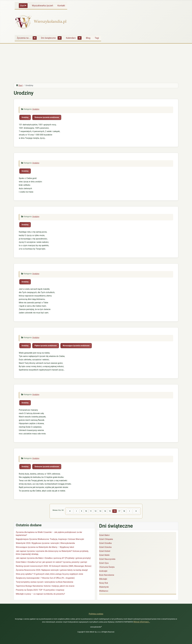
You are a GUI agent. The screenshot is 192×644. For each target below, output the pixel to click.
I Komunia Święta (107, 568)
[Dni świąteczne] (60, 38)
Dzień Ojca (104, 564)
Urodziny (36, 109)
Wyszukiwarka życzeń (43, 6)
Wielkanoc (104, 592)
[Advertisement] (96, 62)
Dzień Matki (104, 556)
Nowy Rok (104, 584)
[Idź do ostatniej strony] (140, 511)
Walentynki (104, 588)
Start (22, 6)
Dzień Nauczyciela (107, 560)
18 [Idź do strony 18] (126, 511)
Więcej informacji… (142, 622)
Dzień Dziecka (105, 548)
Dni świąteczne (48, 38)
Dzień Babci (104, 536)
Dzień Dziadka (105, 544)
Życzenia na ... (24, 38)
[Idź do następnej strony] (133, 511)
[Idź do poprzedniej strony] (73, 511)
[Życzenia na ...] (35, 38)
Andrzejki (103, 572)
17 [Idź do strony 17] (121, 511)
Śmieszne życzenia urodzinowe (47, 117)
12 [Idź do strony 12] (95, 511)
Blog (88, 38)
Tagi (97, 38)
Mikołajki (103, 580)
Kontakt (61, 6)
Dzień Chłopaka (106, 540)
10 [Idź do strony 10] (84, 511)
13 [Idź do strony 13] (100, 511)
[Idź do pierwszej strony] (66, 511)
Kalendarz (71, 38)
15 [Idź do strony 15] (110, 511)
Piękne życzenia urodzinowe (46, 346)
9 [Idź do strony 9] (79, 511)
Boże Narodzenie (107, 576)
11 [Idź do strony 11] (89, 511)
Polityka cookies (96, 614)
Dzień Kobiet (105, 552)
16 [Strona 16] (116, 511)
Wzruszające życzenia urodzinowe (76, 346)
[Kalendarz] (80, 38)
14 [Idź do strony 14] (105, 511)
